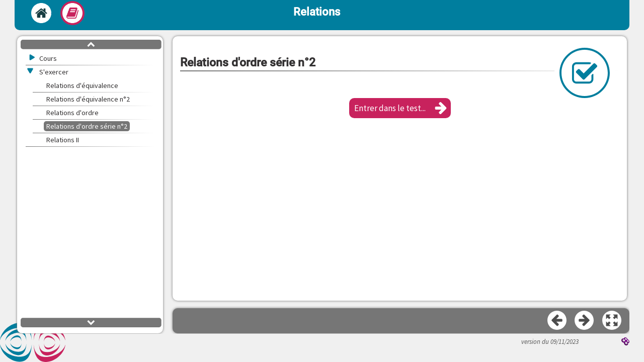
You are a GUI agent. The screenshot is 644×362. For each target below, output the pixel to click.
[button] (400, 108)
